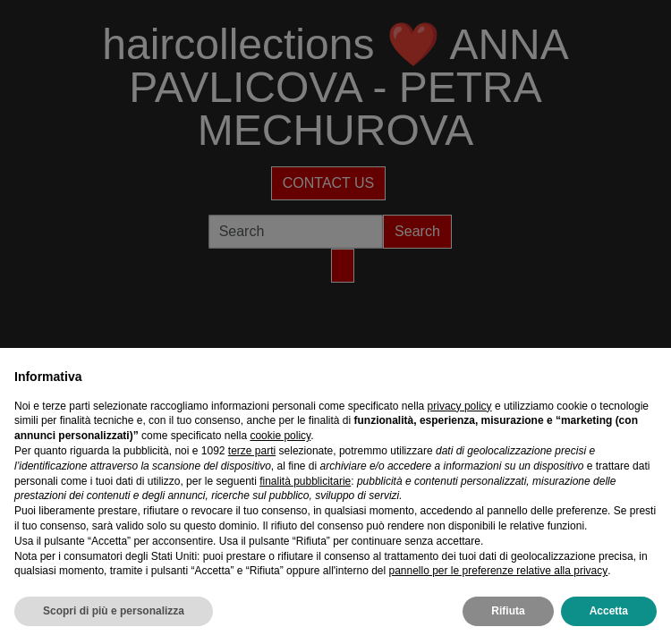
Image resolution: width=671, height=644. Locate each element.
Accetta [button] (609, 611)
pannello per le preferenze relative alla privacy (498, 571)
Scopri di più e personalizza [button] (114, 611)
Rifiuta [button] (508, 611)
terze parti (252, 451)
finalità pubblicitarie (305, 481)
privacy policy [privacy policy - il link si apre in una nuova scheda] (460, 406)
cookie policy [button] (280, 436)
